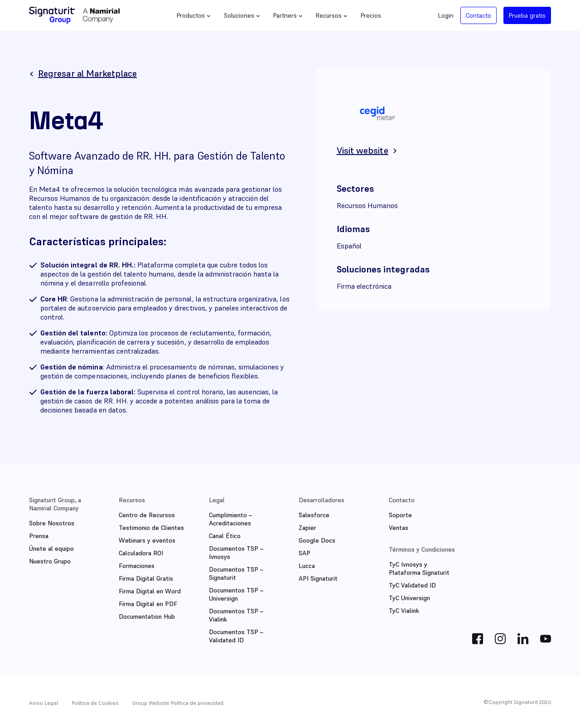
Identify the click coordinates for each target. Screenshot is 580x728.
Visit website (362, 150)
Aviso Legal (43, 703)
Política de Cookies (95, 703)
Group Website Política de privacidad (178, 703)
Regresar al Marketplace (87, 73)
